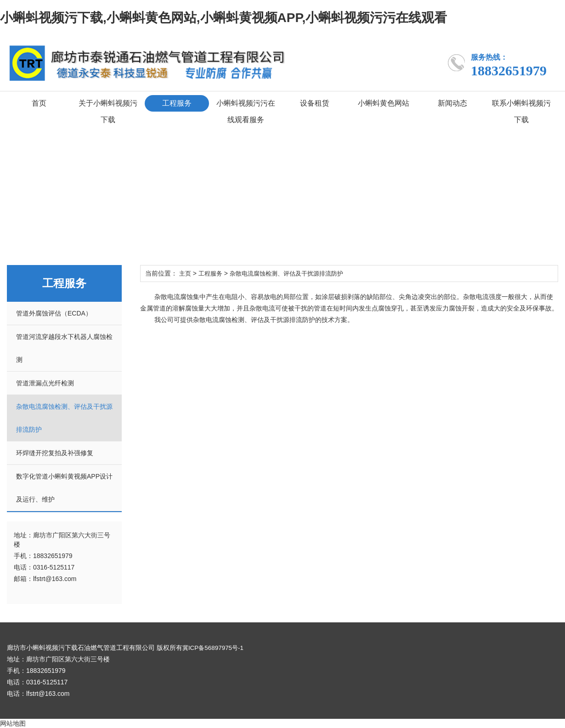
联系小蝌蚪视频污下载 (521, 111)
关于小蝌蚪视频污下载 (108, 111)
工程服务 (177, 103)
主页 (186, 273)
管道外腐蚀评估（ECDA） (54, 313)
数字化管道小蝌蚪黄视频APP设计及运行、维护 (64, 488)
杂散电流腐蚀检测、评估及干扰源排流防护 (294, 273)
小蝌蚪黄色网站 (384, 103)
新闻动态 (452, 103)
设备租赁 (315, 103)
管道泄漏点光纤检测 (45, 383)
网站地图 (13, 723)
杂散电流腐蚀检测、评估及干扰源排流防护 (64, 418)
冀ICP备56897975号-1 (215, 648)
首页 (39, 103)
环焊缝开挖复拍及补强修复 (55, 453)
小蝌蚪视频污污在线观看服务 (246, 111)
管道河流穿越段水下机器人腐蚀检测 (64, 348)
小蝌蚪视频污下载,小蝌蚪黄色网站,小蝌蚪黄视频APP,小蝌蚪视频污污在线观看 (223, 18)
